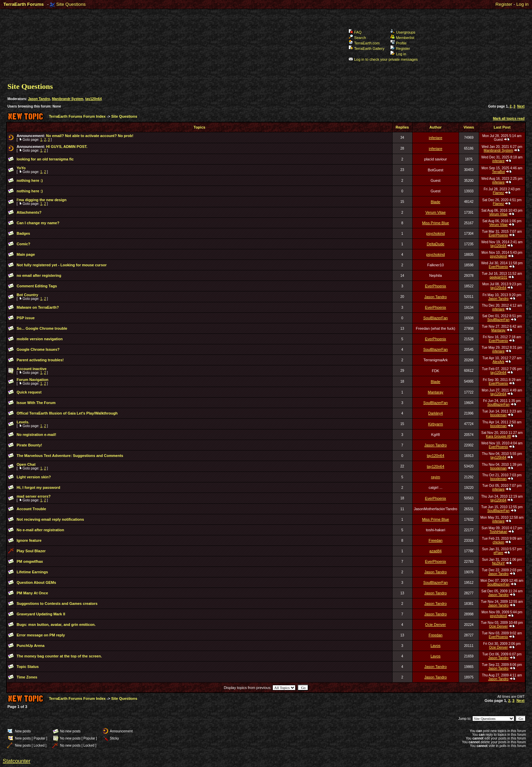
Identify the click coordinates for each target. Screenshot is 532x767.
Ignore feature (29, 540)
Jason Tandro (39, 99)
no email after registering (39, 275)
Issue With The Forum (36, 403)
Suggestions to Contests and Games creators (57, 603)
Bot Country (27, 295)
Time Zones (27, 677)
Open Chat (26, 464)
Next (521, 106)
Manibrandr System (68, 99)
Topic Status (28, 667)
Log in (522, 4)
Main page (26, 254)
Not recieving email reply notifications (50, 519)
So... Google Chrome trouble (42, 328)
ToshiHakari (498, 532)
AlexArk (498, 362)
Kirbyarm (436, 424)
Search (357, 38)
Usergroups (403, 32)
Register (504, 4)
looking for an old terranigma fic (45, 159)
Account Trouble (31, 509)
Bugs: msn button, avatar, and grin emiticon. (56, 625)
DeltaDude (436, 244)
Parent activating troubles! (40, 360)
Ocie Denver (435, 625)
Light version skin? (34, 477)
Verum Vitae (436, 212)
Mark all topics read (509, 119)
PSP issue (26, 318)
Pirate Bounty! (29, 445)
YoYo (21, 168)
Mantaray (498, 330)
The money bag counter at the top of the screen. (59, 656)
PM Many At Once (32, 593)
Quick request (29, 392)
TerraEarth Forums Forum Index (77, 116)
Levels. (23, 422)
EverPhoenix (499, 235)
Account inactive (32, 369)
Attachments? (29, 212)
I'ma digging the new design (42, 200)
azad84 (436, 551)
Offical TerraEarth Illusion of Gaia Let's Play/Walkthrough (67, 413)
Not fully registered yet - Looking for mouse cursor (62, 265)
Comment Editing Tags (37, 286)
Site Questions (71, 4)
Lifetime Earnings (32, 572)
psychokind (435, 233)
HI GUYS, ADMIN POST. (67, 147)
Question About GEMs (36, 582)
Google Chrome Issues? (38, 349)
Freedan (435, 540)
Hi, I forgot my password (38, 487)
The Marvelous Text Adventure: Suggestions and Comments (70, 456)
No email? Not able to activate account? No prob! (90, 136)
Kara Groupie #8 (498, 436)
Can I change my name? (38, 223)
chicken (498, 542)
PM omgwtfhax (30, 561)
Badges (23, 233)
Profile (398, 43)
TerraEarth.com (364, 43)
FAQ (355, 32)
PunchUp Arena (31, 646)
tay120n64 (93, 99)
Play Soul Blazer (31, 551)
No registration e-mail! (36, 435)
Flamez (499, 193)
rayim (435, 477)
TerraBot (498, 172)
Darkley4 (435, 413)
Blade (436, 202)
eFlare (498, 553)
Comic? (23, 244)
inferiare (436, 138)
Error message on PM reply (41, 635)
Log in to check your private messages (383, 59)
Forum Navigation (33, 380)
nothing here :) (30, 180)
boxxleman (498, 415)
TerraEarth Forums (24, 4)
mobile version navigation (40, 339)
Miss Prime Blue (435, 223)
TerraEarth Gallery (366, 49)
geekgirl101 (498, 277)
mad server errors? (34, 496)
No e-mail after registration (40, 530)
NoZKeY (498, 563)
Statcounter (17, 761)
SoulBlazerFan (436, 318)
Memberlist (402, 38)
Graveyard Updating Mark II (41, 614)
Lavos (435, 646)
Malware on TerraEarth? (38, 307)
